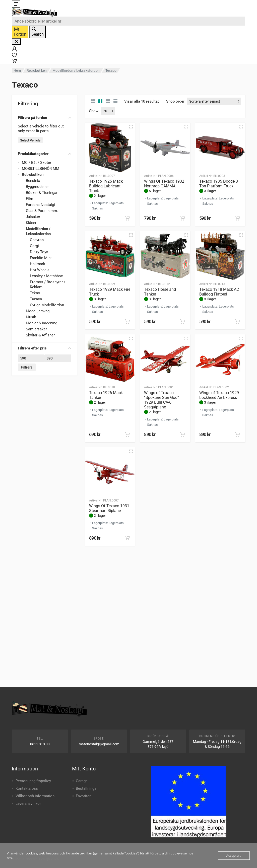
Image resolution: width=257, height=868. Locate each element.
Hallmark (38, 264)
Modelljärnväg (38, 311)
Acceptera (234, 855)
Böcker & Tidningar (42, 193)
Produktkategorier (44, 154)
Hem (17, 70)
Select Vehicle (30, 140)
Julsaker (33, 217)
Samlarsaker (36, 329)
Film (29, 199)
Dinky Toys (39, 252)
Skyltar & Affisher (40, 335)
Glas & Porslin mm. (42, 211)
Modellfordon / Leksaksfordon (76, 70)
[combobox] (128, 21)
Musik (31, 317)
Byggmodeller (37, 187)
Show (94, 111)
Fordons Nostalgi (40, 205)
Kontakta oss (27, 788)
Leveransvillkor (28, 804)
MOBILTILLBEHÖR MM (41, 169)
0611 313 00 (40, 744)
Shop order (175, 101)
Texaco (36, 299)
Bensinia (33, 181)
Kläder (31, 223)
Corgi (34, 246)
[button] (127, 218)
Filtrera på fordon (44, 118)
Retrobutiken (37, 70)
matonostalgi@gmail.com (99, 744)
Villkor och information (35, 796)
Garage (82, 781)
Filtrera (27, 367)
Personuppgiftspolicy (33, 781)
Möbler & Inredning (42, 323)
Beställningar (87, 788)
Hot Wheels (40, 270)
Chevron (37, 240)
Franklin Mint (41, 258)
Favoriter (83, 796)
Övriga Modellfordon (47, 305)
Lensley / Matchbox (46, 276)
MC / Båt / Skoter (37, 163)
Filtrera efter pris (44, 348)
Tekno (35, 293)
